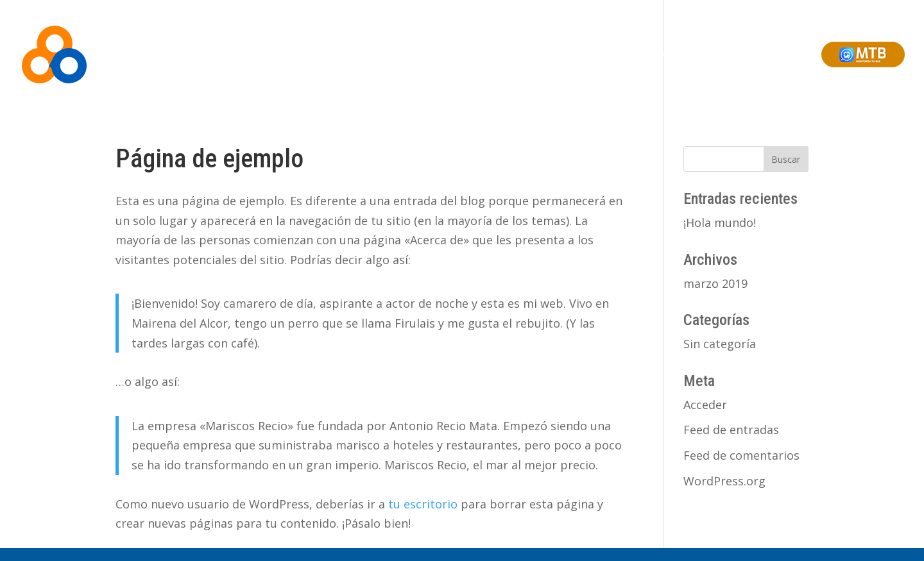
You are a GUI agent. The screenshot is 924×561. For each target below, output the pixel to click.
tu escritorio (423, 504)
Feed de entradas (731, 430)
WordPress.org (724, 481)
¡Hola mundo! (720, 222)
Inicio (376, 54)
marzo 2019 (715, 283)
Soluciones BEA (492, 54)
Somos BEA (424, 54)
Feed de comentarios (741, 455)
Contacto (790, 54)
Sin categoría (720, 344)
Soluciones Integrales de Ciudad (689, 54)
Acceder (705, 405)
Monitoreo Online (573, 54)
